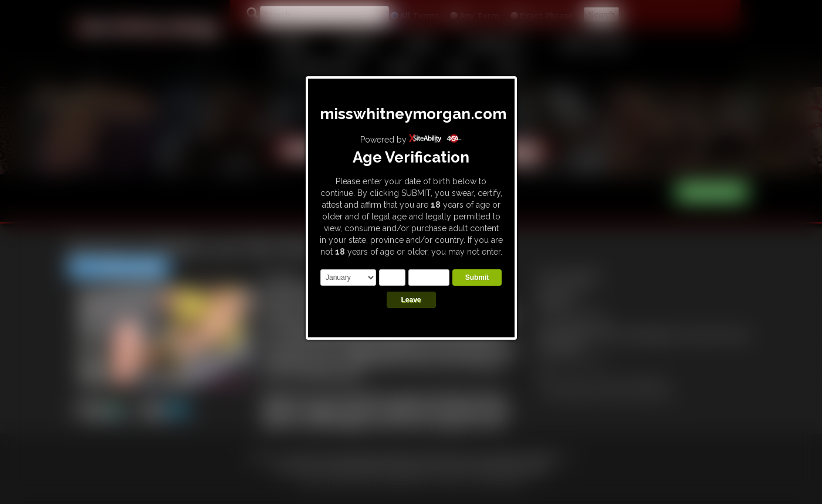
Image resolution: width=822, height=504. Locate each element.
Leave (411, 300)
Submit (477, 278)
